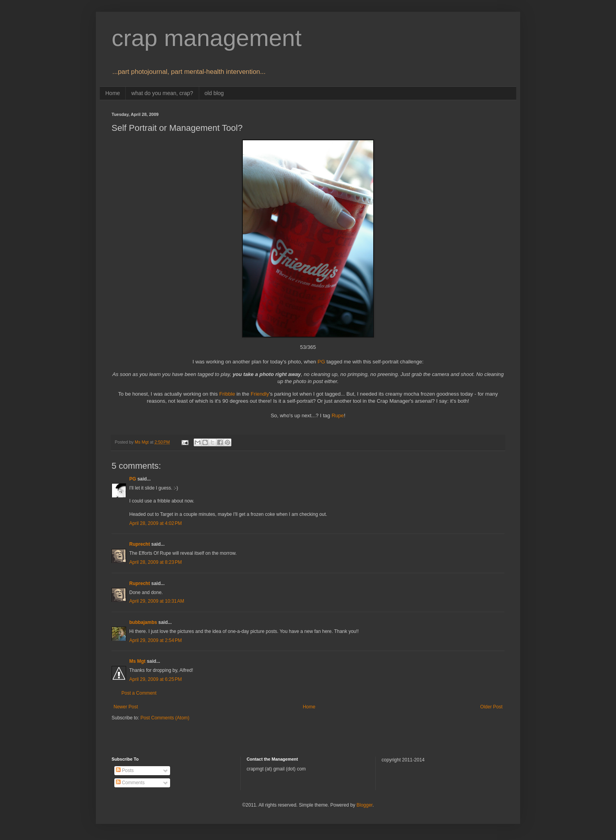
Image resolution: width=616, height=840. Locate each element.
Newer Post (126, 707)
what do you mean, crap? (162, 93)
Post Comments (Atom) (165, 718)
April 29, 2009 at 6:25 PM (156, 679)
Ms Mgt (137, 661)
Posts (125, 770)
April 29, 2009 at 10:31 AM (157, 601)
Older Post (491, 707)
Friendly (260, 394)
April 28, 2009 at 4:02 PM (156, 523)
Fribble (228, 394)
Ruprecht (140, 544)
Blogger (364, 805)
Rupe (338, 415)
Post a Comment (139, 693)
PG (321, 362)
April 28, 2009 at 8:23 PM (156, 562)
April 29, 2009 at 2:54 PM (156, 640)
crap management (207, 38)
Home (113, 93)
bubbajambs (143, 622)
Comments (130, 783)
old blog (214, 93)
